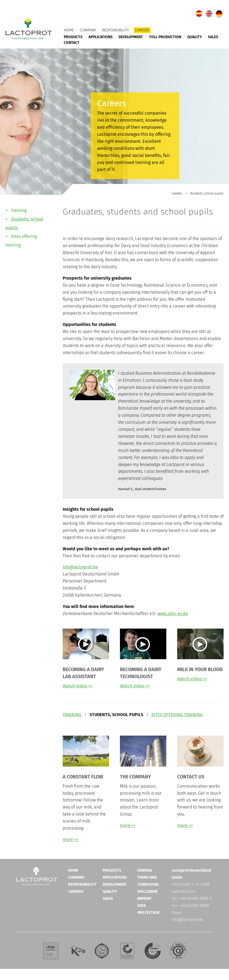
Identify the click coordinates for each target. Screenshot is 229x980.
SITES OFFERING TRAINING (177, 715)
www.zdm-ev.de (173, 614)
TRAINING (72, 715)
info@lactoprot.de (187, 920)
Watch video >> (78, 686)
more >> (71, 840)
